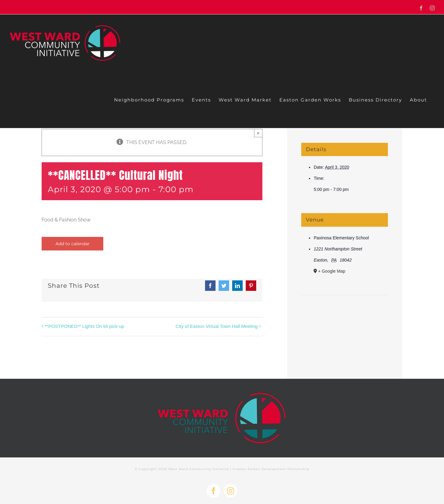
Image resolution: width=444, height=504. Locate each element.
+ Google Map (331, 271)
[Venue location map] (345, 314)
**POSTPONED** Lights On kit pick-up (84, 326)
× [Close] (258, 133)
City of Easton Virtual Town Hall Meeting (216, 326)
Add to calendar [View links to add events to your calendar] (73, 244)
